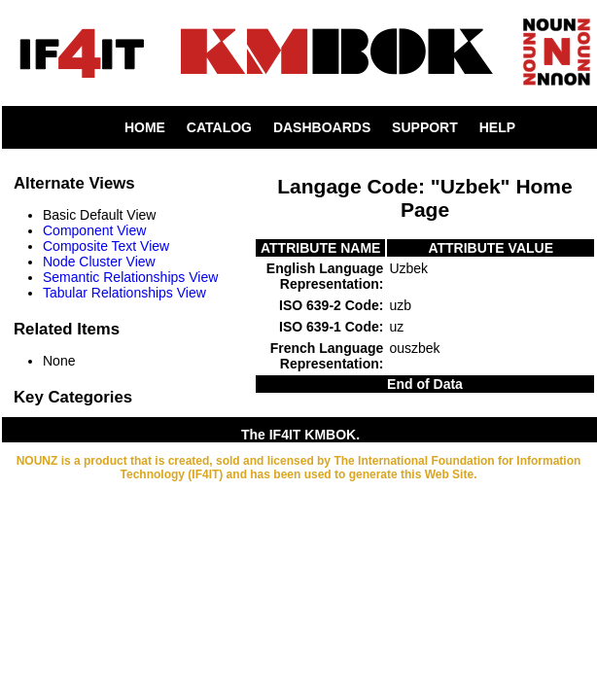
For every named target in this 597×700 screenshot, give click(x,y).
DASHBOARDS (322, 127)
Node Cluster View (99, 262)
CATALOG (219, 127)
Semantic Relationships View (130, 277)
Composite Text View (106, 246)
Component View (94, 230)
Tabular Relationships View (124, 293)
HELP (497, 127)
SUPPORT (425, 127)
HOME (145, 127)
